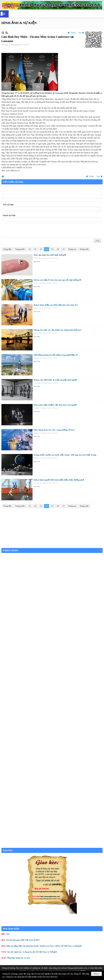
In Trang (3, 176)
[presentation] (24, 230)
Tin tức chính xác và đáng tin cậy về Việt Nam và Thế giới (32, 952)
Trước (73, 33)
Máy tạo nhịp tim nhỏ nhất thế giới (50, 255)
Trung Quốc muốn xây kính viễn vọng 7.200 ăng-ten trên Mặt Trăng (65, 455)
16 (58, 249)
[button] (3, 14)
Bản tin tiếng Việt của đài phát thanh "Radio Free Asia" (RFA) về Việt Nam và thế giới (44, 946)
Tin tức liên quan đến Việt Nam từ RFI (23, 940)
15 (52, 249)
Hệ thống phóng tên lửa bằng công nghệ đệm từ (56, 355)
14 (47, 249)
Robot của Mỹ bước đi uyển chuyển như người (55, 380)
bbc (8, 934)
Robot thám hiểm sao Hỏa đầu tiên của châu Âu (56, 305)
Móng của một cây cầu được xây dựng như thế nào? (58, 330)
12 (35, 249)
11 (30, 249)
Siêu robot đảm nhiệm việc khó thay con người (55, 405)
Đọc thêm (37, 262)
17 (64, 249)
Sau (80, 33)
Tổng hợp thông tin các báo (18, 958)
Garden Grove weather (52, 547)
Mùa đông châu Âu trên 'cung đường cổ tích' (54, 430)
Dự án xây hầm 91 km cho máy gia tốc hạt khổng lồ (57, 280)
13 (41, 249)
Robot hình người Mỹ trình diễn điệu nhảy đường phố (59, 480)
